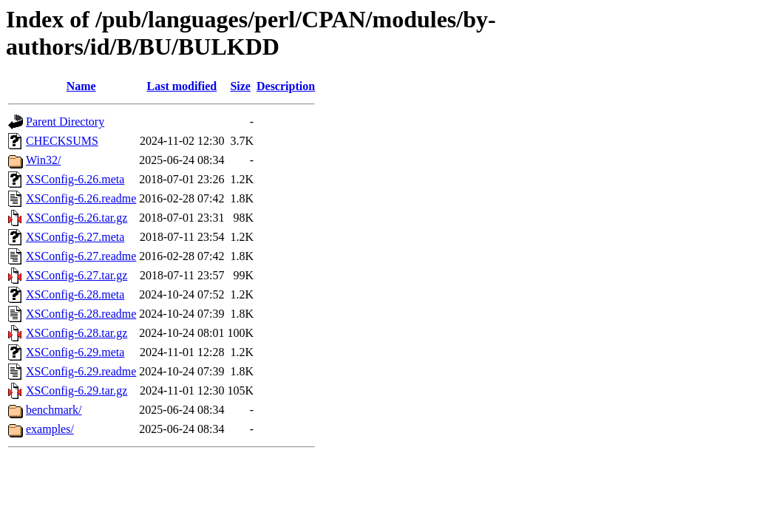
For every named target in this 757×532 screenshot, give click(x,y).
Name (81, 86)
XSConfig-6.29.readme (81, 371)
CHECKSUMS (62, 141)
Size (240, 86)
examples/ (50, 429)
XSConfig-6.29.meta (75, 352)
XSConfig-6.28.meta (75, 294)
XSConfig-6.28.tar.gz (77, 333)
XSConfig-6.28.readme (81, 314)
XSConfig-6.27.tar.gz (77, 275)
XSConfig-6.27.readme (81, 256)
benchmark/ (54, 410)
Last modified (182, 86)
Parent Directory (65, 122)
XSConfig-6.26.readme (81, 198)
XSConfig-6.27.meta (75, 237)
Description (286, 86)
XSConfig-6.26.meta (75, 179)
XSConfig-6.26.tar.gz (77, 218)
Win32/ (43, 160)
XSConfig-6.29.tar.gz (77, 391)
